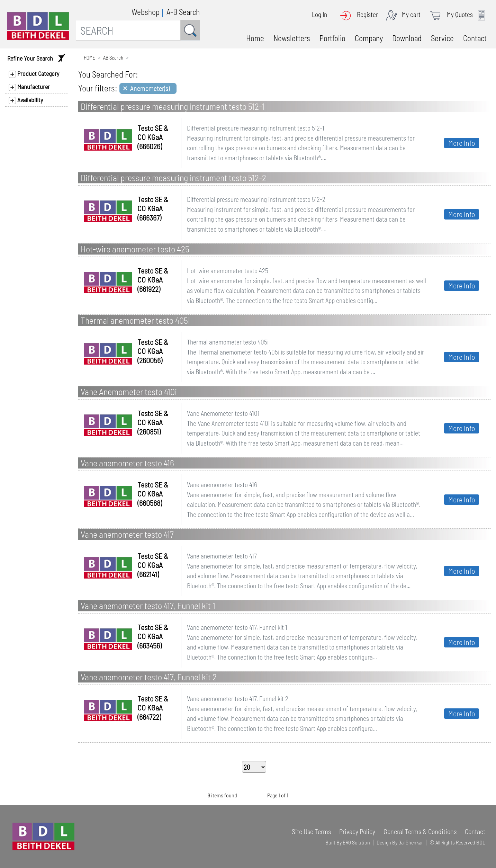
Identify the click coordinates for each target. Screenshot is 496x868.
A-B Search (183, 12)
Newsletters (292, 38)
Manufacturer (29, 87)
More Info (462, 143)
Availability (26, 100)
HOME (89, 57)
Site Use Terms (311, 831)
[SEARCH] (128, 30)
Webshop (146, 12)
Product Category (34, 74)
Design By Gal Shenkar (400, 842)
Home (255, 38)
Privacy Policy (357, 831)
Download (407, 38)
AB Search (113, 57)
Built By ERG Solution (348, 842)
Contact (475, 38)
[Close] (148, 88)
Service (442, 38)
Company (369, 38)
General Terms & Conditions (420, 831)
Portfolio (332, 38)
